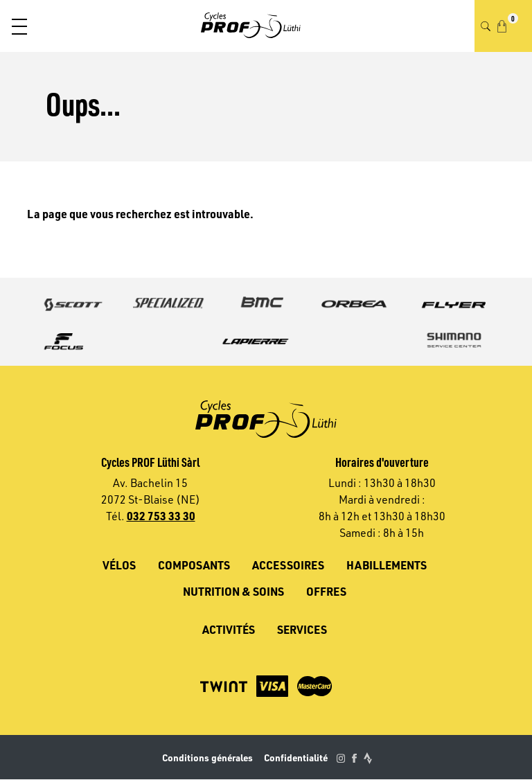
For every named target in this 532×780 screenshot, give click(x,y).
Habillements (387, 565)
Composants (194, 565)
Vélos (119, 565)
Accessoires (288, 565)
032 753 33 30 (161, 516)
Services (302, 629)
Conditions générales (207, 757)
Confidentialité (296, 757)
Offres (326, 591)
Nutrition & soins (233, 591)
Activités (229, 629)
